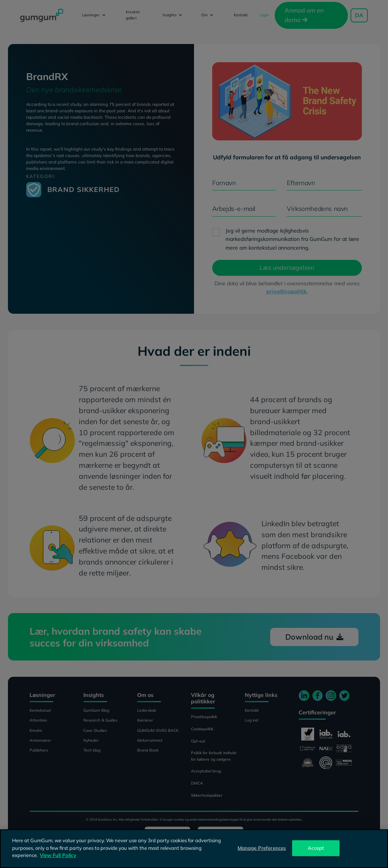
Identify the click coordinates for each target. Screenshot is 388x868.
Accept (316, 848)
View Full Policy (58, 855)
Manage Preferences (262, 848)
